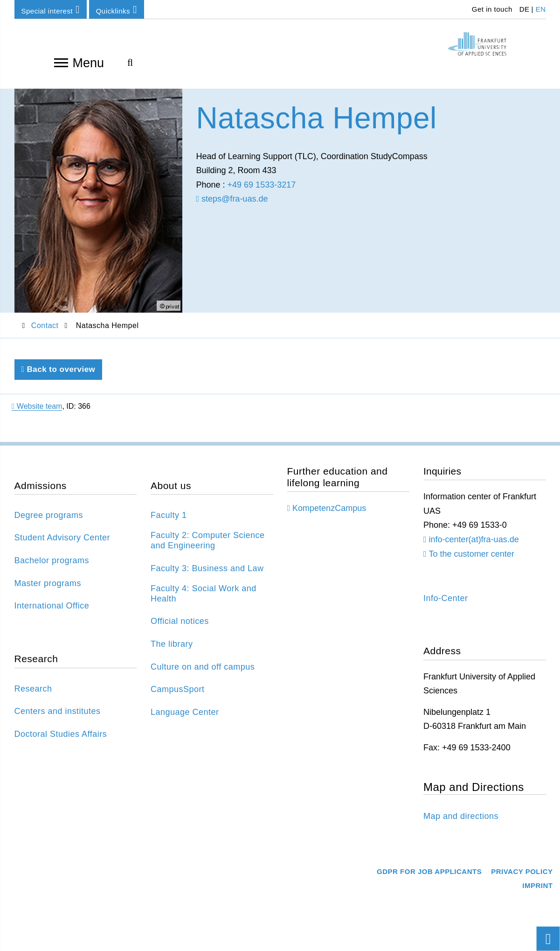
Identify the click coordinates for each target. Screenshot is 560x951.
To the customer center (472, 557)
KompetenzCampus (329, 511)
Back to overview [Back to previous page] (59, 373)
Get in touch (491, 9)
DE (525, 9)
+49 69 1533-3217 (262, 188)
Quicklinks (117, 10)
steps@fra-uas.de (232, 202)
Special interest (51, 10)
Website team (37, 409)
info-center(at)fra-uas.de (474, 542)
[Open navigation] (61, 62)
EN (541, 9)
